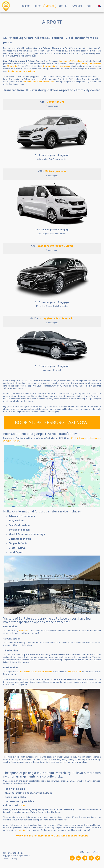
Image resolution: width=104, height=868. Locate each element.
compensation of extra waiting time (39, 82)
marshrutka (24, 631)
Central (84, 64)
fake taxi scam (74, 672)
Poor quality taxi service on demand (36, 672)
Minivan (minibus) (55, 171)
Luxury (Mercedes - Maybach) (56, 318)
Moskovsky (12, 66)
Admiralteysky (95, 64)
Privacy (14, 859)
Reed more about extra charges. (23, 71)
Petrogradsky (49, 66)
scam (22, 806)
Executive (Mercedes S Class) (55, 246)
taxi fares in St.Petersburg (71, 61)
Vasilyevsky (65, 66)
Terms (6, 859)
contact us (22, 830)
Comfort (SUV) (55, 102)
